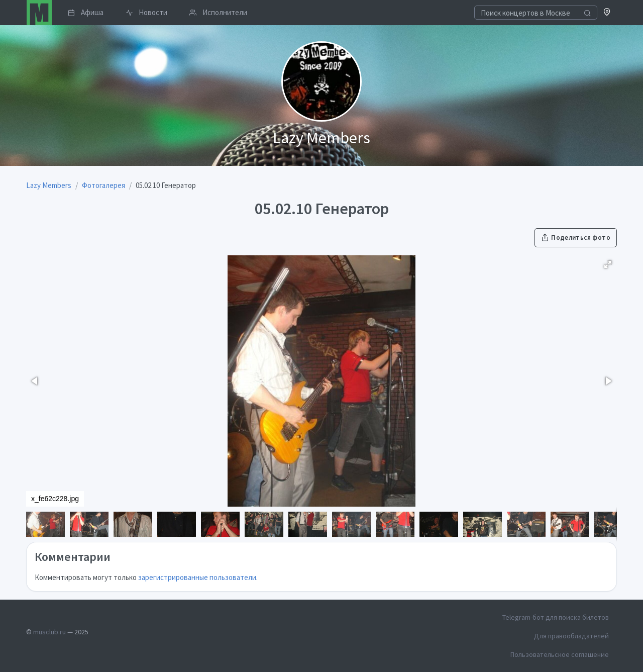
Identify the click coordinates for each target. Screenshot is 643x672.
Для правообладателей (571, 636)
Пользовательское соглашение (560, 654)
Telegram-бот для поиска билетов (556, 617)
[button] (607, 13)
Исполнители (218, 12)
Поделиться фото (576, 237)
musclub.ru (49, 632)
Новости (146, 12)
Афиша (86, 12)
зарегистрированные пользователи (197, 577)
